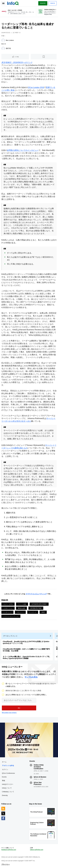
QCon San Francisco (38, 783)
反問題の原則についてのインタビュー (23, 150)
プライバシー (6, 864)
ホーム (4, 762)
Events (4, 777)
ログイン (5, 769)
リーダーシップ (7, 612)
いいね (17, 57)
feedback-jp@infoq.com (9, 850)
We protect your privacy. (9, 713)
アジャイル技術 (22, 604)
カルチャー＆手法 (8, 604)
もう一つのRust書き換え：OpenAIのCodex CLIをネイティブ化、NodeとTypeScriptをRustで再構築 (27, 657)
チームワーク (33, 612)
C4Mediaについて (8, 792)
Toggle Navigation (3, 3)
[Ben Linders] (3, 40)
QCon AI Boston (40, 777)
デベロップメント (10, 636)
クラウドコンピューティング (36, 594)
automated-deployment (39, 604)
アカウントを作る (8, 766)
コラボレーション (8, 608)
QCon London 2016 (36, 87)
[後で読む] (44, 57)
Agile (43, 612)
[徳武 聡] (3, 48)
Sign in (53, 3)
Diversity (5, 795)
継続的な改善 (21, 608)
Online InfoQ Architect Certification (39, 767)
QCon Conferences (8, 773)
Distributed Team (36, 608)
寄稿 (3, 781)
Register (43, 3)
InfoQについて (7, 788)
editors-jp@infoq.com (37, 850)
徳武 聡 (8, 48)
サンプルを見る (31, 677)
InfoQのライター (8, 784)
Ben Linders (10, 40)
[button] (19, 708)
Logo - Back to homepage (13, 3)
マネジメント (20, 612)
